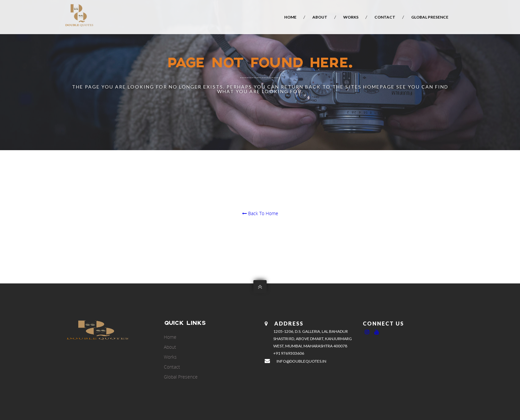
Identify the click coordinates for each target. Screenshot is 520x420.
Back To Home (260, 213)
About (320, 17)
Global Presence (430, 17)
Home (290, 17)
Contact (385, 17)
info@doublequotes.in (301, 361)
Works (351, 17)
